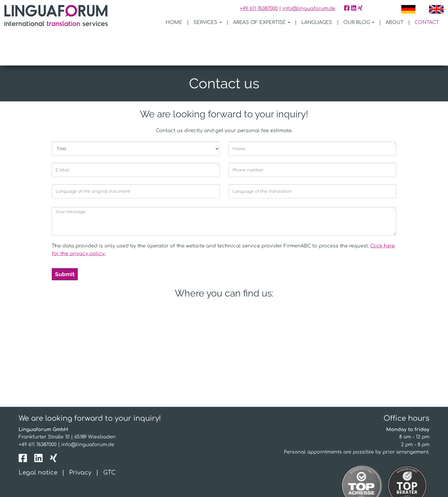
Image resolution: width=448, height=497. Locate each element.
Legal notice (38, 439)
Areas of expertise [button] (262, 22)
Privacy (80, 439)
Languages (317, 22)
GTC (109, 439)
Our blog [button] (359, 22)
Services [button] (208, 22)
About (394, 22)
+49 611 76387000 (259, 9)
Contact (427, 22)
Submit (65, 240)
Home (174, 22)
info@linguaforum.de (309, 9)
